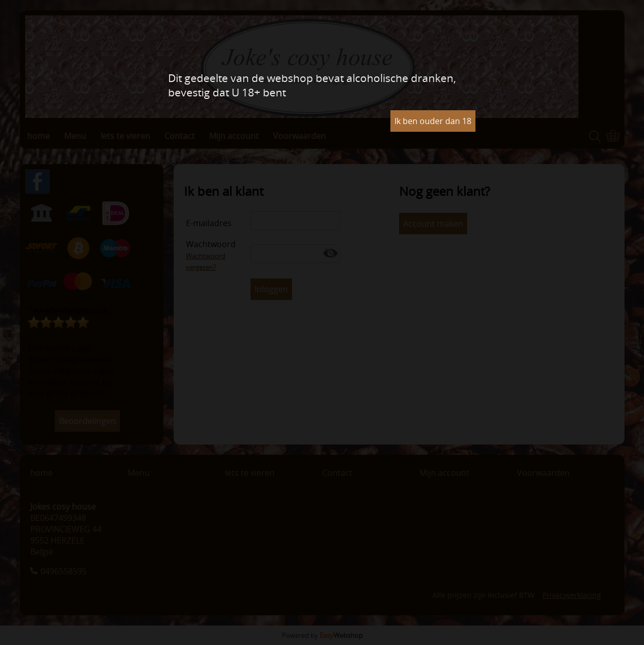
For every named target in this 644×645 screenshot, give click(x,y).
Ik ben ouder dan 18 (433, 121)
